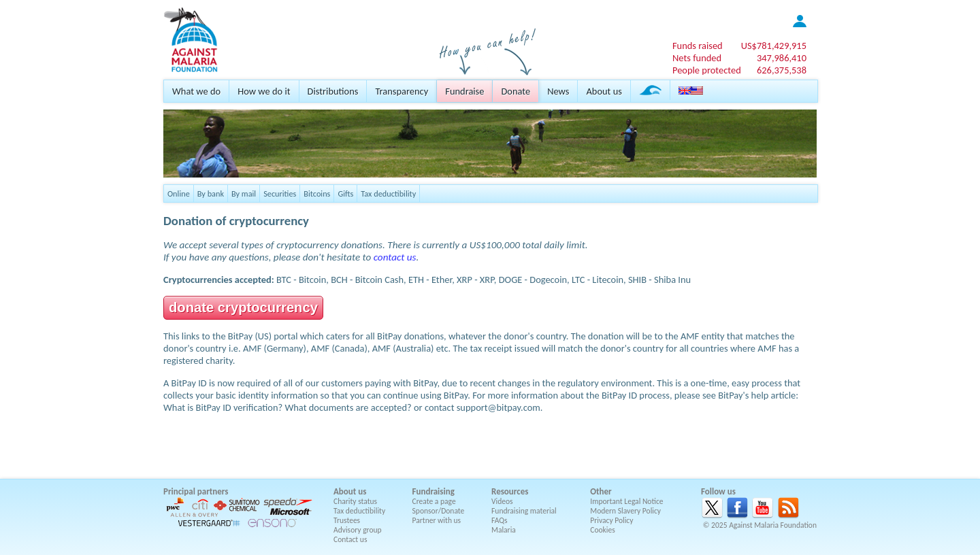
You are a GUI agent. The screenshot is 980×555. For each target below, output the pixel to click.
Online (179, 194)
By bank (211, 194)
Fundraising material (524, 511)
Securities (280, 194)
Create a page (434, 501)
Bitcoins (317, 194)
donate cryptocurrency (243, 307)
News (558, 91)
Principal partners (196, 491)
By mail (244, 194)
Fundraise (464, 91)
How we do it (264, 91)
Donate (516, 91)
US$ (774, 46)
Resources (510, 491)
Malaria (504, 530)
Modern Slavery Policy (625, 511)
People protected (707, 70)
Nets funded (697, 58)
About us (604, 91)
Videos (502, 501)
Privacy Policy (611, 520)
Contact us (350, 539)
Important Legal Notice (626, 501)
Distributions (333, 91)
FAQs (500, 520)
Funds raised (698, 46)
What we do (196, 91)
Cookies (603, 530)
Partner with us (437, 520)
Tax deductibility (388, 194)
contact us (395, 257)
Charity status (355, 501)
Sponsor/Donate (439, 511)
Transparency (402, 91)
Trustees (347, 520)
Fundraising (434, 491)
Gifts (345, 194)
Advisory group (358, 530)
